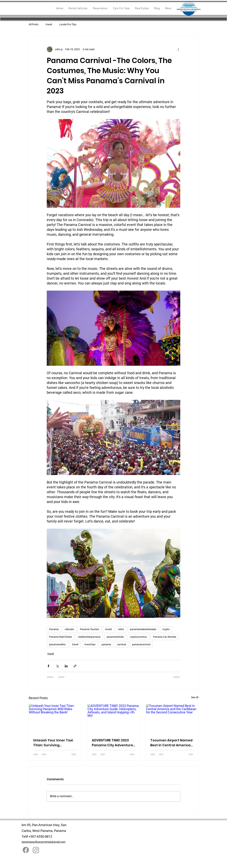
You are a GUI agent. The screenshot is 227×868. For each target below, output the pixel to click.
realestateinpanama (89, 637)
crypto (166, 629)
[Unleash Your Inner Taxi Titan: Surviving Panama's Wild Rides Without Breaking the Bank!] (55, 719)
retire (121, 629)
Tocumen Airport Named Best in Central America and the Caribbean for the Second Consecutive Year (171, 743)
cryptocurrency (138, 637)
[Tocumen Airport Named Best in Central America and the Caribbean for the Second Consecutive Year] (172, 719)
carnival (122, 644)
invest (109, 629)
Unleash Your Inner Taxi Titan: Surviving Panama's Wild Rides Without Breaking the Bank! (53, 743)
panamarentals (115, 637)
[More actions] (178, 49)
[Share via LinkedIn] (66, 666)
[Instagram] (36, 850)
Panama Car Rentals (165, 637)
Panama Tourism (90, 629)
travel (49, 24)
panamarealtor (57, 644)
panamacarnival (141, 644)
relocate (69, 629)
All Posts (34, 24)
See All (195, 697)
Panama (54, 629)
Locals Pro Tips (68, 24)
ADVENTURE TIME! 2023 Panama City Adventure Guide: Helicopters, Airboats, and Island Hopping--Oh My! (112, 743)
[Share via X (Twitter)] (57, 666)
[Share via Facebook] (48, 666)
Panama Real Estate (60, 637)
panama (106, 644)
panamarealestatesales (143, 629)
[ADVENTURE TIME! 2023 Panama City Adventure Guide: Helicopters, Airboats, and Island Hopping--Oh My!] (114, 719)
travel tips (90, 644)
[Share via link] (75, 666)
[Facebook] (26, 850)
